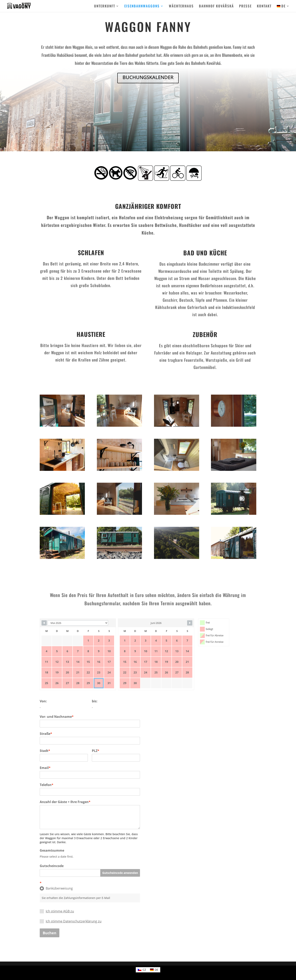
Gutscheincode (52, 866)
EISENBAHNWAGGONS (142, 7)
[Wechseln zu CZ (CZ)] (142, 970)
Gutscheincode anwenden (120, 873)
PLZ (96, 751)
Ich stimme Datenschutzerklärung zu (74, 921)
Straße (46, 734)
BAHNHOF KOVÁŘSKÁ (216, 7)
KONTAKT (264, 7)
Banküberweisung (56, 888)
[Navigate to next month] (190, 623)
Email (45, 768)
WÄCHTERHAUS (181, 7)
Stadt (45, 751)
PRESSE (245, 7)
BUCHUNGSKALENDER (148, 77)
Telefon (47, 785)
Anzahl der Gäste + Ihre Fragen (65, 802)
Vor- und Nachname (57, 717)
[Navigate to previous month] (44, 623)
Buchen (50, 933)
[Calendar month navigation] (78, 623)
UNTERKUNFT (105, 7)
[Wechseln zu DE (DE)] (154, 970)
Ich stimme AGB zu (60, 911)
